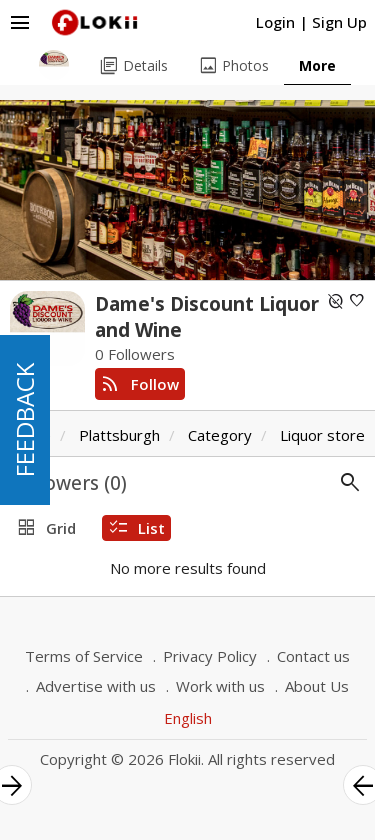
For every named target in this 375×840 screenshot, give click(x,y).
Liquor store (322, 435)
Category (220, 435)
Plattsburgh (119, 435)
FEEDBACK (24, 420)
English (188, 718)
